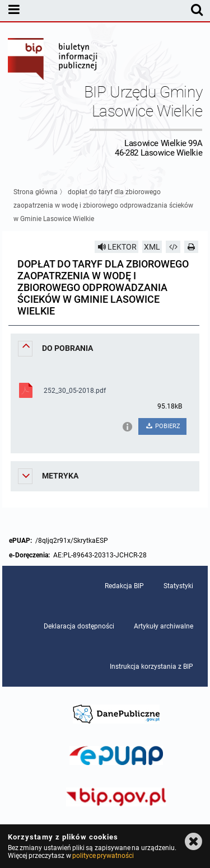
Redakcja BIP (124, 586)
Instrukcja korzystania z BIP (151, 667)
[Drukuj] (192, 247)
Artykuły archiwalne (164, 626)
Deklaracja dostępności (79, 626)
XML (152, 247)
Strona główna (36, 192)
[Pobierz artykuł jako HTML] (173, 247)
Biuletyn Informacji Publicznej (53, 60)
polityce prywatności (103, 856)
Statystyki (178, 586)
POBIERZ (163, 426)
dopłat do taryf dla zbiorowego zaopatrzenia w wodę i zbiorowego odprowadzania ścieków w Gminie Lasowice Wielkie (103, 205)
